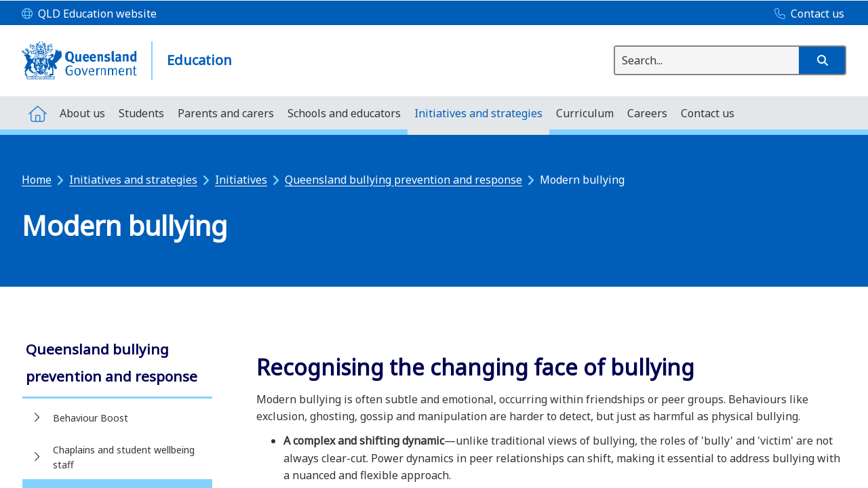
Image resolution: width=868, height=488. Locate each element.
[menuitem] (37, 113)
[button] (822, 60)
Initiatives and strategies (133, 180)
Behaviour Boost (91, 418)
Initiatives (241, 180)
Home (37, 180)
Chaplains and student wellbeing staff (124, 457)
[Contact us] (806, 14)
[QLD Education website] (89, 14)
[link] (117, 364)
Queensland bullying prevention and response (403, 180)
